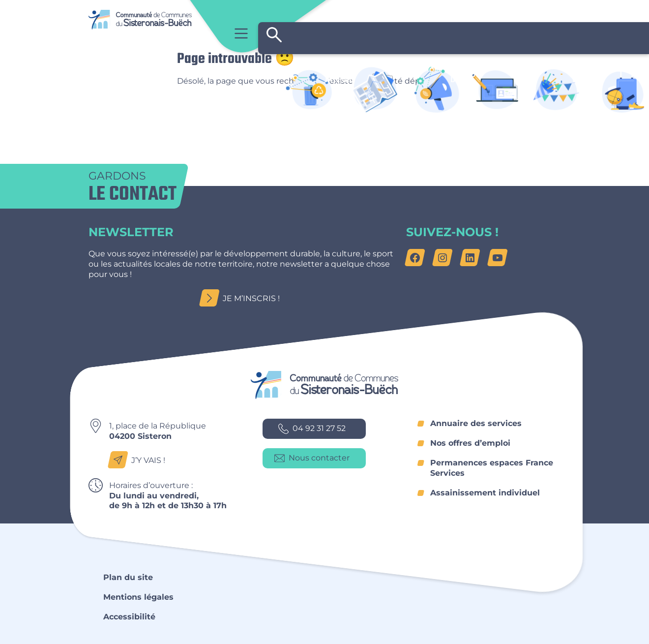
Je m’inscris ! (242, 298)
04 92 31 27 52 (312, 429)
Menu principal (241, 33)
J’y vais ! (139, 460)
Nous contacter (312, 458)
